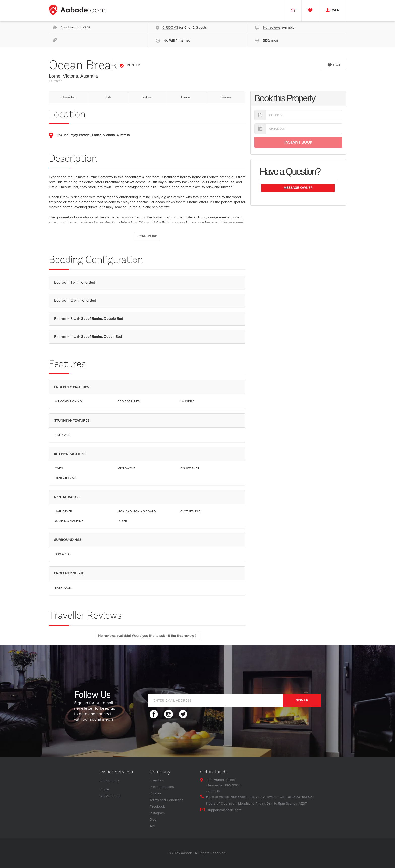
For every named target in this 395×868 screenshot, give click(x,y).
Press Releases (162, 787)
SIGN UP (302, 700)
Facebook (157, 806)
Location (186, 97)
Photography (109, 780)
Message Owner (298, 188)
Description (69, 97)
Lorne (86, 27)
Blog (153, 820)
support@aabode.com (224, 810)
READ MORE (147, 236)
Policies (156, 793)
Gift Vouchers (110, 796)
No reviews (272, 28)
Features (147, 97)
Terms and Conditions (167, 800)
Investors (157, 780)
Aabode (187, 853)
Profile (104, 789)
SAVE (334, 65)
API (152, 826)
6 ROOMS (170, 28)
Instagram (157, 813)
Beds (108, 97)
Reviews (226, 97)
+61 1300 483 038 (300, 797)
